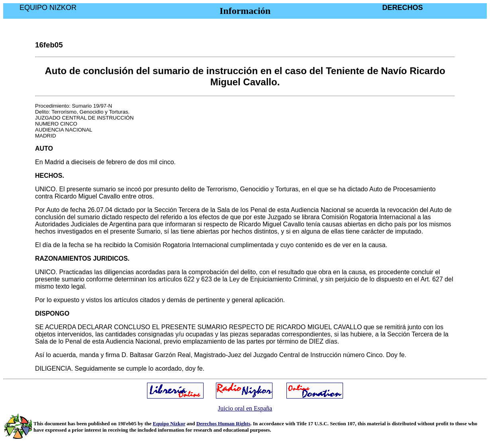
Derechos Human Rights (223, 423)
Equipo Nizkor (169, 423)
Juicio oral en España (245, 408)
